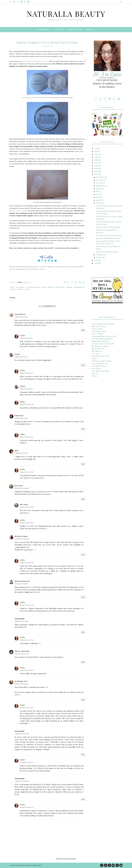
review (27, 289)
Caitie (22, 336)
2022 (96, 149)
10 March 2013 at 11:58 (21, 584)
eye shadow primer (33, 287)
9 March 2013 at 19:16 (21, 418)
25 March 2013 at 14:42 (27, 708)
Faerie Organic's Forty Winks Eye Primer (35, 61)
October (99, 183)
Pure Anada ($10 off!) (100, 364)
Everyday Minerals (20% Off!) (103, 344)
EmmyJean (19, 416)
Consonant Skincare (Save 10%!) (104, 336)
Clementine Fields (99, 331)
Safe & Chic (96, 369)
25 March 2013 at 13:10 (22, 684)
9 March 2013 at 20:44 (27, 404)
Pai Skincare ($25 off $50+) (102, 361)
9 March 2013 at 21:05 (26, 437)
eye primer (20, 287)
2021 (96, 151)
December (100, 177)
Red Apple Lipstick (99, 366)
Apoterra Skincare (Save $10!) (103, 324)
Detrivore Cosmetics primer (18, 211)
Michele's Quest (21, 536)
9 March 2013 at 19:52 (26, 389)
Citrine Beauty (97, 329)
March (99, 203)
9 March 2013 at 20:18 (21, 453)
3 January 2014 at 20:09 (22, 734)
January (99, 258)
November (100, 180)
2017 (96, 163)
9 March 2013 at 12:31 (21, 357)
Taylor (17, 354)
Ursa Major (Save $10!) (100, 371)
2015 (96, 169)
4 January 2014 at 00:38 (22, 781)
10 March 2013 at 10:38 (27, 563)
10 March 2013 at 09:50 (22, 539)
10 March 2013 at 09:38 (27, 523)
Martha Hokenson (22, 581)
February (100, 255)
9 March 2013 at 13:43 (26, 373)
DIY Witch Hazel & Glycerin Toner (109, 235)
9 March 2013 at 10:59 (21, 317)
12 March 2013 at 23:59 (22, 654)
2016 (96, 166)
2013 (96, 174)
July (98, 191)
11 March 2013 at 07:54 (27, 640)
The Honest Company (100, 346)
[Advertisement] (107, 413)
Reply (83, 330)
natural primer (79, 287)
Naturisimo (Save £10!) (100, 356)
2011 (96, 263)
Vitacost (95, 373)
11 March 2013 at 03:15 (21, 621)
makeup (69, 287)
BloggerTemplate (37, 865)
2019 (96, 157)
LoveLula (95, 354)
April (98, 200)
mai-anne (19, 486)
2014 (96, 171)
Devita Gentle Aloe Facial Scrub (108, 227)
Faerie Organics (48, 287)
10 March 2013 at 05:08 (22, 488)
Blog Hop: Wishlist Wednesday (108, 238)
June (98, 194)
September (100, 186)
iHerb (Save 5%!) (98, 349)
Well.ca (95, 376)
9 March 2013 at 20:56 (27, 472)
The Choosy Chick (99, 326)
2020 (96, 154)
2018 (96, 160)
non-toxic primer (17, 289)
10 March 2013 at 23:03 (27, 605)
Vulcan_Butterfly (22, 651)
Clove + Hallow (98, 334)
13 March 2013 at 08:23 (27, 670)
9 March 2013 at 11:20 (26, 338)
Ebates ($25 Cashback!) (101, 341)
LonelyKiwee (20, 314)
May (98, 197)
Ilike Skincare (97, 351)
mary (17, 451)
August (99, 189)
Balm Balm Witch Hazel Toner (108, 252)
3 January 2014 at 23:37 (27, 762)
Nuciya (94, 359)
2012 (96, 260)
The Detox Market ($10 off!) (102, 339)
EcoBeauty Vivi (21, 681)
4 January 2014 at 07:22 (27, 807)
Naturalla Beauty (66, 14)
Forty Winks (60, 287)
